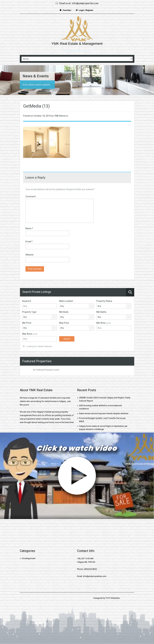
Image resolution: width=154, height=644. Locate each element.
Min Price (27, 323)
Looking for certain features (37, 346)
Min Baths (101, 312)
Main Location (66, 301)
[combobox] (77, 306)
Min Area (104, 323)
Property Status (104, 301)
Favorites (66, 10)
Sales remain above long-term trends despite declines (104, 413)
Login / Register (85, 10)
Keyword (27, 301)
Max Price (64, 323)
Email (29, 242)
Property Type (29, 312)
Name (29, 228)
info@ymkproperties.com (85, 3)
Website (30, 255)
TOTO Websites (113, 598)
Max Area (30, 334)
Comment (31, 196)
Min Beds (64, 312)
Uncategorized (28, 558)
